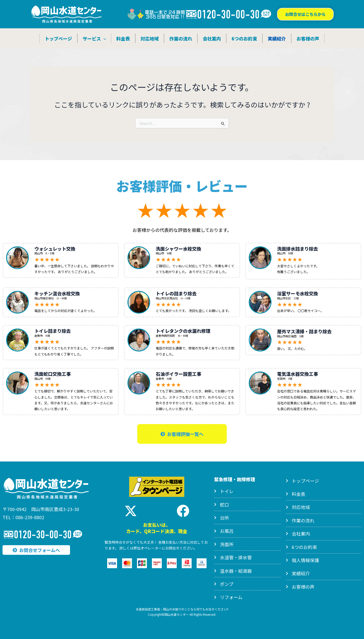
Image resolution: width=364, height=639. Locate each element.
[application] (104, 38)
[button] (305, 14)
